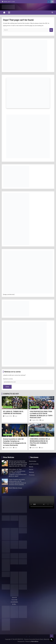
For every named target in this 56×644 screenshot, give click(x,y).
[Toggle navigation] (9, 12)
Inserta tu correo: (8, 379)
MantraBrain (35, 641)
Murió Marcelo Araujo (15, 488)
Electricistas (33, 461)
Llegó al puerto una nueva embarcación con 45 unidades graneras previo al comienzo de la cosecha (17, 482)
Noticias (31, 472)
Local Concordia (8, 407)
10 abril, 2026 (7, 416)
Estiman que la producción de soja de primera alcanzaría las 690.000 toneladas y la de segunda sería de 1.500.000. (18, 464)
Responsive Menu (52, 2)
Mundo (31, 467)
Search (51, 30)
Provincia (32, 475)
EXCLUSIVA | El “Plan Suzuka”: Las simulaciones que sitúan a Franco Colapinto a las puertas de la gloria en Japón (18, 473)
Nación (31, 469)
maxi (15, 416)
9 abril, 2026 (34, 448)
